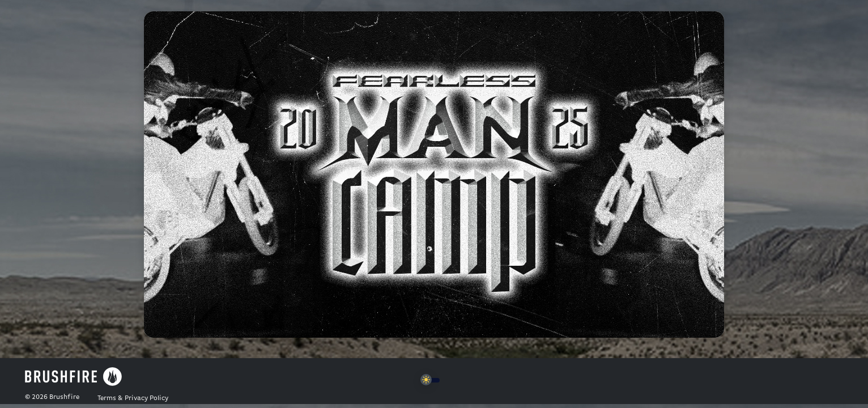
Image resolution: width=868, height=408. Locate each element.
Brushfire (64, 397)
